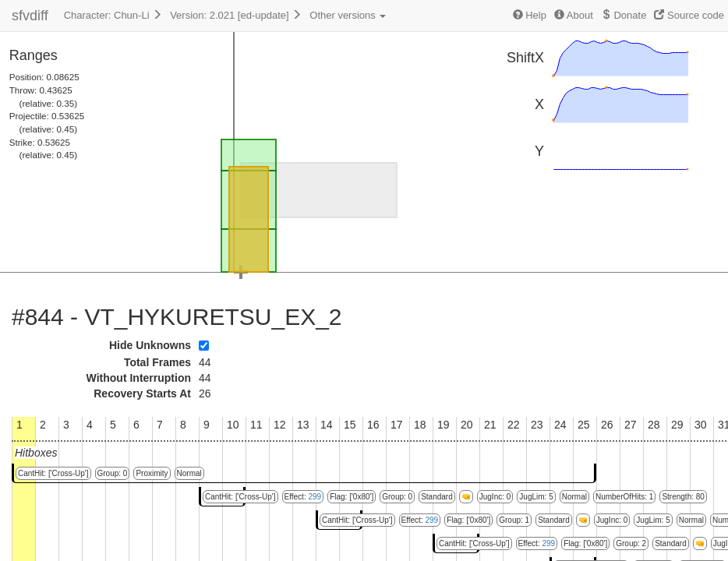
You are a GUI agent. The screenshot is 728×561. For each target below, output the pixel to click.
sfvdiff (30, 16)
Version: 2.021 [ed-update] (236, 15)
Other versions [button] (348, 15)
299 (315, 497)
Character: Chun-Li (113, 15)
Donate (624, 15)
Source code (689, 15)
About (574, 15)
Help (530, 15)
